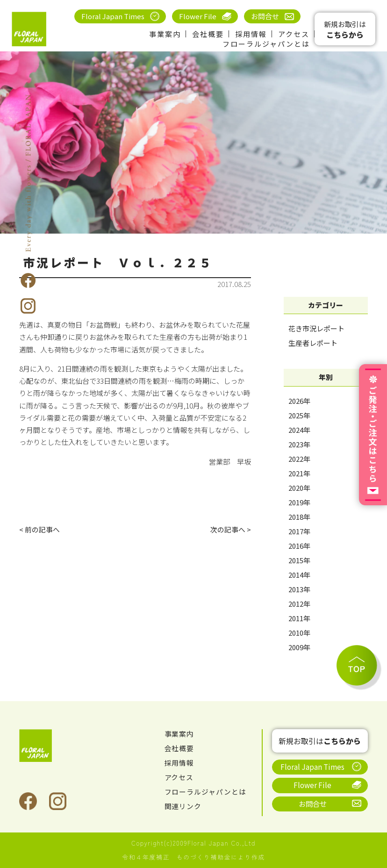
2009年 (299, 647)
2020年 (299, 488)
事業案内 (165, 34)
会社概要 (208, 34)
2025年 (299, 415)
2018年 (299, 517)
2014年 (299, 575)
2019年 (299, 502)
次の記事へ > (231, 529)
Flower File (198, 16)
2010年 (299, 633)
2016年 (299, 546)
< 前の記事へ (39, 529)
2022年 (299, 459)
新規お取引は (345, 30)
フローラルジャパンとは (266, 44)
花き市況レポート (316, 328)
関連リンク (183, 807)
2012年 (299, 604)
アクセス (294, 34)
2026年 (299, 401)
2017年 (299, 531)
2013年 (299, 589)
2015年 (299, 560)
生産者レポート (313, 343)
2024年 (299, 430)
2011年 (299, 618)
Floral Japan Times (113, 16)
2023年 (299, 444)
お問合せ (265, 16)
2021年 (299, 473)
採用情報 (251, 34)
